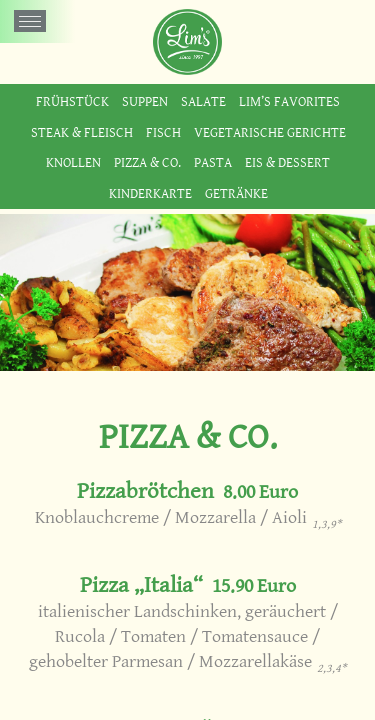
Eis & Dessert (287, 162)
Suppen (145, 101)
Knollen (73, 162)
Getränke (236, 193)
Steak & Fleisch (82, 132)
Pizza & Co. (147, 162)
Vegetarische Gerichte (270, 132)
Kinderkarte (150, 193)
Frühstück (72, 101)
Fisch (163, 132)
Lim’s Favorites (289, 101)
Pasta (213, 162)
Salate (203, 101)
